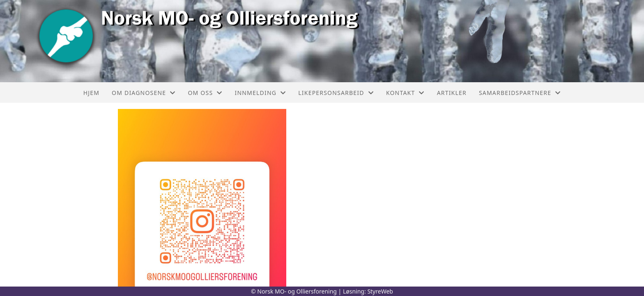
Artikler (452, 93)
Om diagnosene (144, 93)
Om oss (205, 93)
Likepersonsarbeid (336, 93)
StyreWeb (380, 291)
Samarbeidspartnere (520, 93)
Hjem (91, 93)
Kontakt (405, 93)
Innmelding (260, 93)
